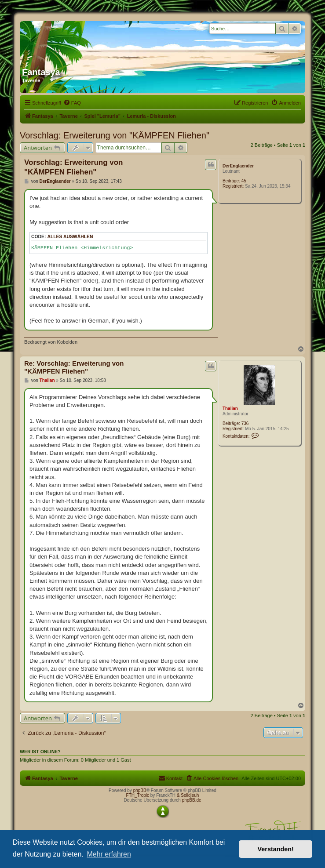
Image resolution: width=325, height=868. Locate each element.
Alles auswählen (70, 237)
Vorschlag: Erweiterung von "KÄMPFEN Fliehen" (115, 135)
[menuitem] (72, 103)
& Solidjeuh (188, 795)
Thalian (230, 409)
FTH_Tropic (138, 795)
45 (244, 181)
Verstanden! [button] (276, 849)
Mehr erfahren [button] (109, 854)
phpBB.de (192, 800)
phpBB (140, 790)
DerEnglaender (238, 166)
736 (245, 423)
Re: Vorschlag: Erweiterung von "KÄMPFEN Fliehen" (74, 367)
